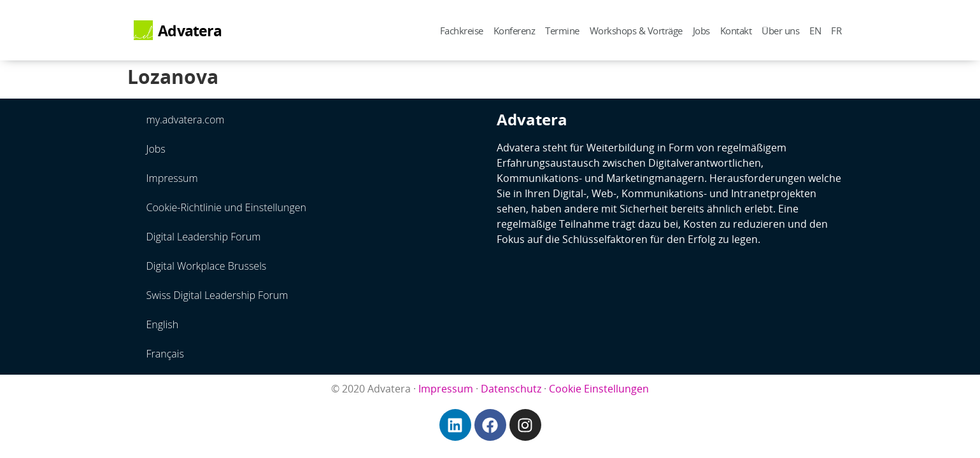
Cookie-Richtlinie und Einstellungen (227, 207)
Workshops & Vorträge (636, 31)
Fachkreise (462, 31)
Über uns (780, 31)
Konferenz (515, 31)
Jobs (701, 31)
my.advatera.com (186, 120)
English (163, 324)
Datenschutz (511, 389)
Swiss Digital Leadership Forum (217, 295)
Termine (562, 31)
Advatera (190, 31)
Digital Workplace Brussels (207, 266)
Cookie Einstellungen (599, 389)
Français (165, 354)
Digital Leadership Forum (204, 237)
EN (815, 31)
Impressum (172, 178)
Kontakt (736, 31)
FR (836, 31)
